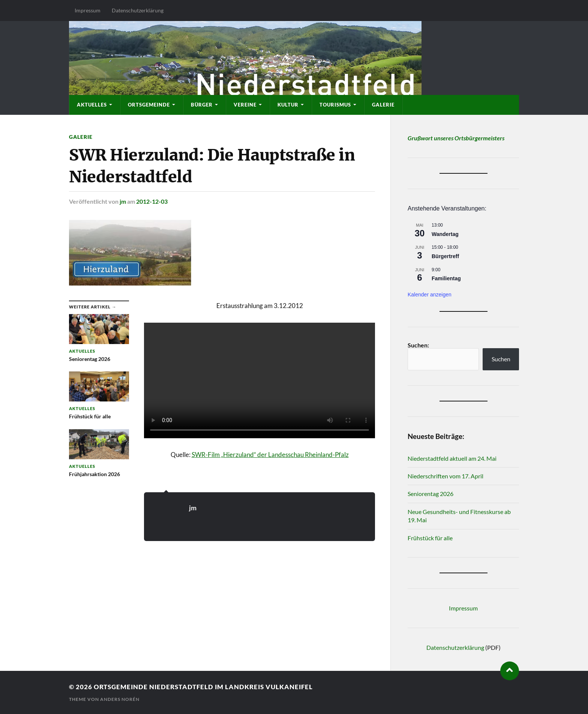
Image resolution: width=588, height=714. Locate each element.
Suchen (501, 359)
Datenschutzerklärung (138, 10)
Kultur (288, 105)
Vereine (245, 105)
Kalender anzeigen (430, 295)
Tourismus (335, 105)
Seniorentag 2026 (430, 494)
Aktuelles (92, 105)
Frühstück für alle (430, 538)
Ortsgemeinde (149, 105)
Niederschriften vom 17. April (445, 476)
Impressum (88, 10)
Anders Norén (120, 699)
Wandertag (445, 234)
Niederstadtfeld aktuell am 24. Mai (452, 458)
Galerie (383, 105)
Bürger (202, 105)
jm (123, 201)
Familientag (446, 278)
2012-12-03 (152, 201)
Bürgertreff (445, 256)
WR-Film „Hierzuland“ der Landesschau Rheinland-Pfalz (272, 455)
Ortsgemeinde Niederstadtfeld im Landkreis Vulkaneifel (203, 687)
